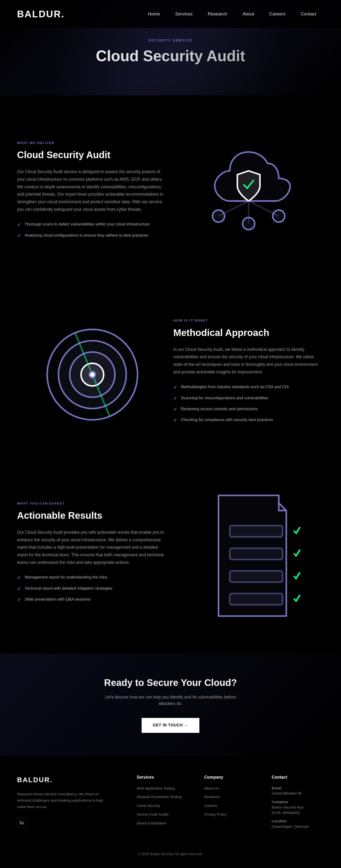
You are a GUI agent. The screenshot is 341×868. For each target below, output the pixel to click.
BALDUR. (41, 14)
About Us (211, 788)
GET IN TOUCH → (171, 725)
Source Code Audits (153, 814)
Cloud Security (149, 806)
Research (217, 14)
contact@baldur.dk (287, 793)
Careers (278, 14)
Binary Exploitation (152, 823)
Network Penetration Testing (159, 797)
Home (154, 14)
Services (184, 14)
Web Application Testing (156, 788)
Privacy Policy (215, 814)
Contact (309, 14)
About (248, 14)
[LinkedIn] (22, 822)
